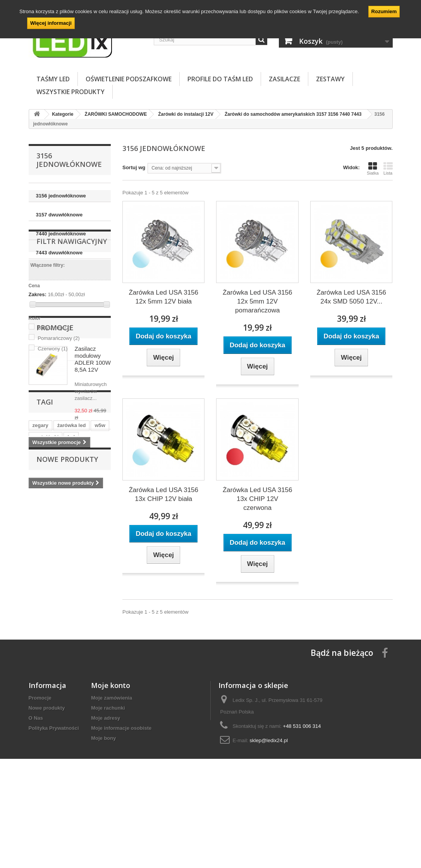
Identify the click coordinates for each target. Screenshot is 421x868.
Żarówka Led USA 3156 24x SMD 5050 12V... (351, 297)
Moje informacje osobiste (121, 805)
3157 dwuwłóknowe (59, 215)
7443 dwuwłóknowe (59, 253)
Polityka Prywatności (54, 805)
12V (37, 626)
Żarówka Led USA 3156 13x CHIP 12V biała (163, 494)
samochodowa (68, 626)
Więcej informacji (51, 23)
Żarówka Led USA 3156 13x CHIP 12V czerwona (258, 499)
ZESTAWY (330, 79)
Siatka (373, 168)
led (71, 603)
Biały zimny (54, 368)
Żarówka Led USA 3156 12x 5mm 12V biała (163, 297)
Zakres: (38, 335)
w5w (100, 591)
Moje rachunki (108, 785)
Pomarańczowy (58, 379)
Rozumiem (384, 11)
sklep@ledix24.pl (269, 817)
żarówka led (72, 591)
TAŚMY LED (53, 79)
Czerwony (52, 389)
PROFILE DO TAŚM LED (220, 79)
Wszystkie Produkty (70, 92)
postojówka (46, 615)
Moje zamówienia (112, 775)
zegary (40, 591)
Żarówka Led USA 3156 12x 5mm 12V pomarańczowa (258, 301)
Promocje (55, 425)
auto (74, 615)
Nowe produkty (67, 656)
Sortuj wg (134, 167)
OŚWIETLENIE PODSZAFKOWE (129, 79)
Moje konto (111, 762)
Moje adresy (106, 795)
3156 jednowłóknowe (61, 196)
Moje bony (103, 815)
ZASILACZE (284, 79)
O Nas (36, 795)
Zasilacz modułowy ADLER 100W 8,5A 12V (93, 456)
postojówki (46, 603)
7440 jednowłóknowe (61, 234)
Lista (388, 168)
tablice (96, 615)
